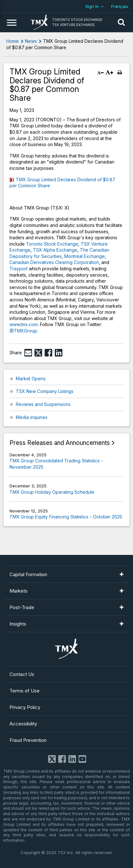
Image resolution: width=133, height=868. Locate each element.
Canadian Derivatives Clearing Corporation (54, 262)
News (31, 41)
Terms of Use (25, 691)
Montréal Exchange (85, 256)
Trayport (19, 269)
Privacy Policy (25, 707)
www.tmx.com (24, 324)
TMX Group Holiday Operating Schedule (52, 492)
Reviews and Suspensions (43, 404)
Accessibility (23, 724)
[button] (121, 23)
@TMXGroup (23, 331)
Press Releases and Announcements (60, 443)
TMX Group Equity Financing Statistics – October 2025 (66, 517)
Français (120, 6)
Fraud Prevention (28, 740)
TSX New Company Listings (45, 391)
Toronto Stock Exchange (52, 244)
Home (13, 41)
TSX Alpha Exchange (55, 250)
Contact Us (22, 674)
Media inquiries (32, 417)
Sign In (92, 6)
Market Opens (31, 379)
